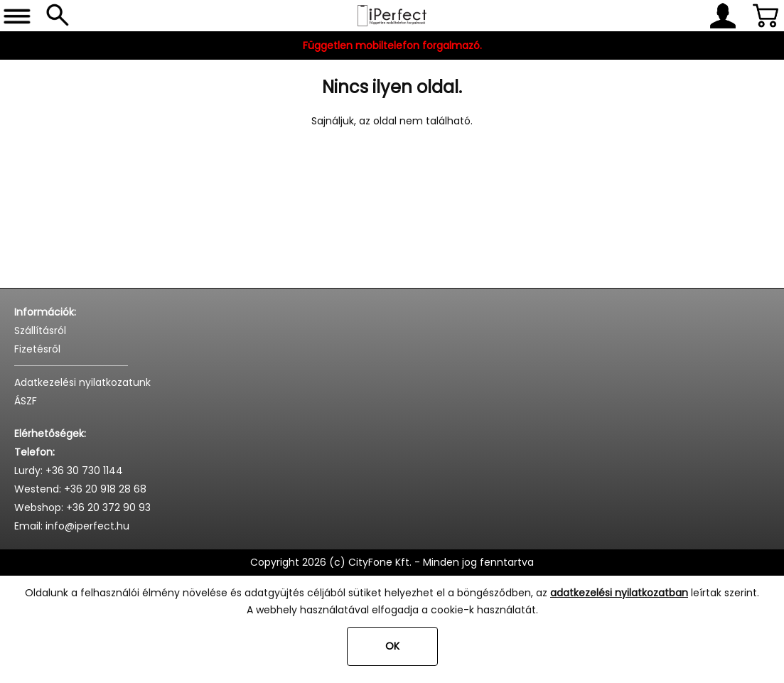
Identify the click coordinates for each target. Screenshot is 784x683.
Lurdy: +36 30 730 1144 (69, 470)
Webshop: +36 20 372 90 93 (82, 507)
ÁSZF (26, 401)
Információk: (45, 312)
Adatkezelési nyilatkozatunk (82, 382)
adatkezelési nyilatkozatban (619, 593)
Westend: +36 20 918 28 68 (80, 489)
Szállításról (40, 330)
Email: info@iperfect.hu (72, 526)
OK (392, 646)
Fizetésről (37, 349)
